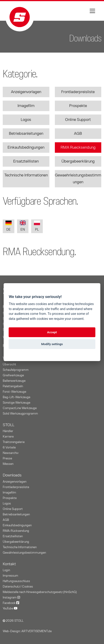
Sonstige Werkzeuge (16, 403)
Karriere (8, 437)
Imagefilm (26, 106)
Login (6, 570)
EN (23, 226)
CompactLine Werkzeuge (20, 408)
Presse (7, 458)
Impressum (10, 576)
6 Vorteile (9, 448)
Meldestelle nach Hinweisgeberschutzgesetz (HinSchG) (40, 592)
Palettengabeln (13, 386)
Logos (26, 120)
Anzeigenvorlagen (26, 92)
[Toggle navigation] (92, 11)
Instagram (11, 598)
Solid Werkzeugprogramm (20, 414)
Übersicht (9, 364)
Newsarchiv (11, 453)
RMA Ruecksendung (78, 148)
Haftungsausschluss (16, 581)
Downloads (12, 475)
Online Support (78, 120)
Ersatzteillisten (26, 161)
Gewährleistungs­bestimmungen (24, 553)
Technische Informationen (26, 175)
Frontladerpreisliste (78, 92)
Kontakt (9, 564)
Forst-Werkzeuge (14, 392)
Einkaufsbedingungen (26, 148)
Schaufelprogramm (16, 370)
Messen (8, 464)
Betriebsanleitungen (26, 134)
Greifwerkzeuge (13, 375)
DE (9, 226)
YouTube (10, 608)
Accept (52, 332)
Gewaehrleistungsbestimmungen (78, 179)
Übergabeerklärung (78, 161)
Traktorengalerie (14, 442)
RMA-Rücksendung (16, 531)
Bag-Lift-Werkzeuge (16, 397)
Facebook (11, 603)
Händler (8, 431)
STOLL (9, 425)
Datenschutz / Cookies (18, 587)
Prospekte (78, 106)
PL (37, 226)
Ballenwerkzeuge (14, 381)
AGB (78, 134)
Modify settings (52, 344)
